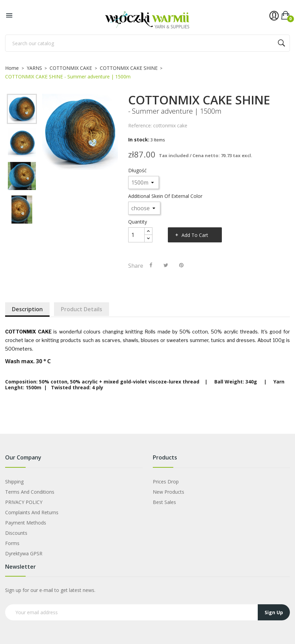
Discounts (16, 533)
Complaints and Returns (32, 512)
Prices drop (166, 482)
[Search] (147, 43)
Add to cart (195, 235)
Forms (12, 543)
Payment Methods (26, 523)
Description (27, 309)
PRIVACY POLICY (24, 502)
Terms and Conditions (30, 492)
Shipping (14, 482)
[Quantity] (136, 235)
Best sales (164, 502)
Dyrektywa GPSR (24, 553)
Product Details (82, 309)
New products (169, 492)
